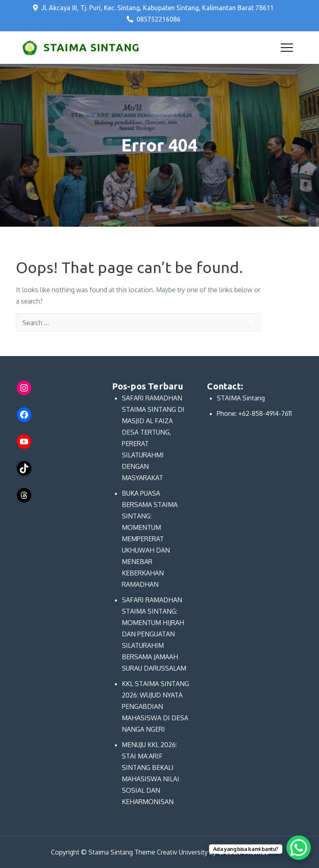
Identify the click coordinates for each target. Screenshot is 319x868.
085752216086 (154, 19)
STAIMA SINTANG (92, 47)
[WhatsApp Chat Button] (299, 848)
